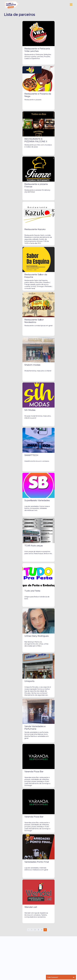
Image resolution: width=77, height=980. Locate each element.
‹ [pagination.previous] (29, 930)
